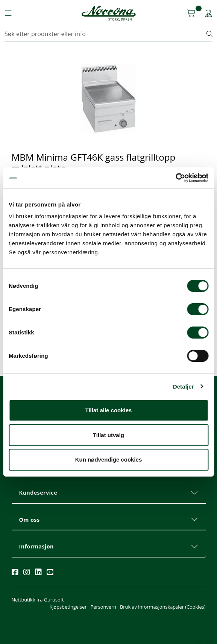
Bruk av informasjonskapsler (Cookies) (163, 607)
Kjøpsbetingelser (68, 607)
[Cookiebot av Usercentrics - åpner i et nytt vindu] (175, 178)
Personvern (103, 607)
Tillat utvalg (108, 435)
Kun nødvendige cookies (109, 459)
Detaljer (184, 387)
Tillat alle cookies (109, 410)
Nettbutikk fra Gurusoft (38, 600)
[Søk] (106, 34)
